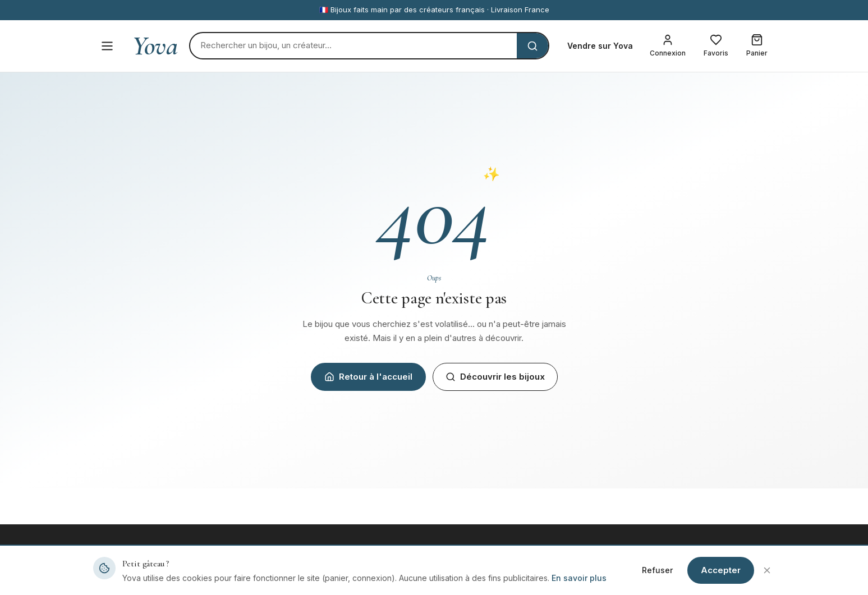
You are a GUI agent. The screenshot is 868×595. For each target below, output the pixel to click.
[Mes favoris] (716, 46)
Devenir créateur (475, 577)
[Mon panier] (757, 46)
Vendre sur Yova (600, 46)
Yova (155, 46)
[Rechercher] (353, 46)
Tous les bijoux (296, 577)
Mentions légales (650, 577)
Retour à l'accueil (368, 377)
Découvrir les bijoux (495, 377)
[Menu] (107, 46)
